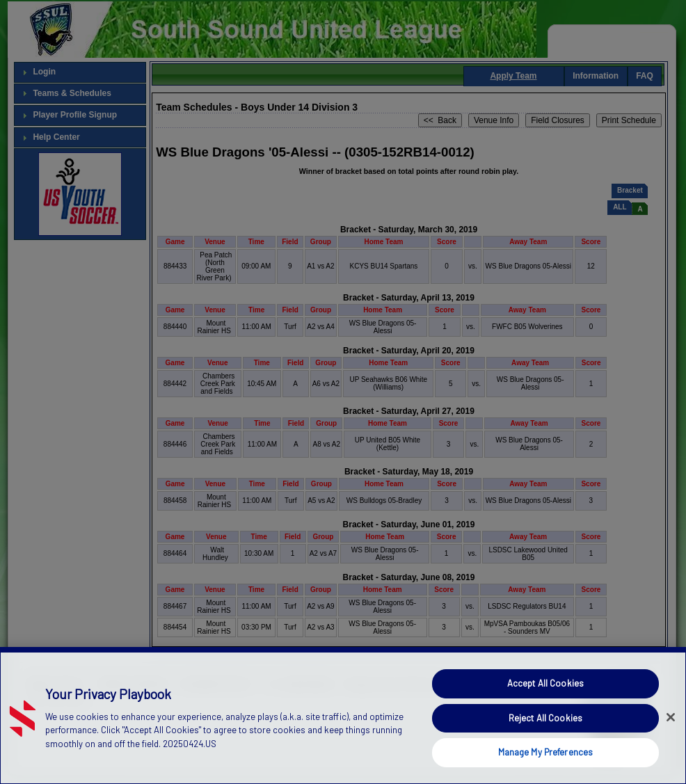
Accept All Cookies (545, 683)
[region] (343, 715)
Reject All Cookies (545, 718)
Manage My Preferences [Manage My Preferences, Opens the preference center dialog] (546, 752)
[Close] (671, 717)
